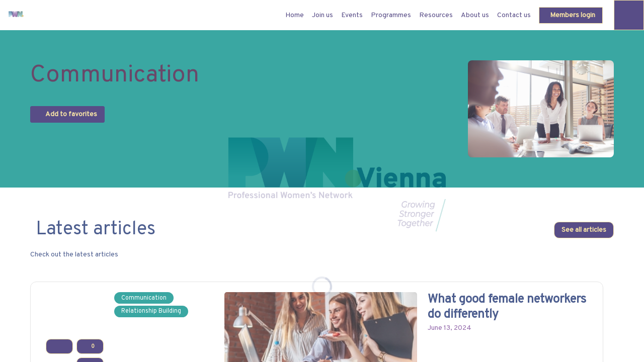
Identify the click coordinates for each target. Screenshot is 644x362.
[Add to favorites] (59, 347)
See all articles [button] (584, 231)
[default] (295, 15)
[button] (571, 15)
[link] (323, 15)
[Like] (90, 347)
